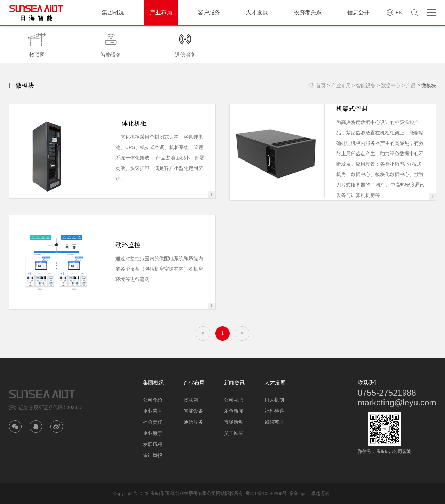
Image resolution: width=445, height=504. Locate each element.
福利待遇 (274, 411)
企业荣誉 (153, 411)
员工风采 (234, 433)
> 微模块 (427, 85)
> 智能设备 (364, 85)
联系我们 (368, 383)
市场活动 (234, 422)
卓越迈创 (320, 493)
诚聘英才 (274, 422)
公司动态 (234, 400)
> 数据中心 (389, 85)
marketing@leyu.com (397, 402)
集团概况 (113, 12)
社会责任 (153, 422)
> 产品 (409, 85)
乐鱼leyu (298, 493)
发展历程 (153, 444)
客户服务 (209, 12)
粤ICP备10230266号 (266, 493)
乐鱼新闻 (234, 411)
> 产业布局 (339, 85)
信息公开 (358, 12)
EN (399, 13)
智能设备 (193, 411)
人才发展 (257, 12)
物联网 (191, 400)
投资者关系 (308, 12)
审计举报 (153, 455)
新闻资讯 (234, 383)
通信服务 (193, 422)
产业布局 (161, 12)
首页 (321, 85)
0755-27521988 (387, 393)
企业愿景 (153, 433)
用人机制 (274, 400)
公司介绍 (153, 400)
